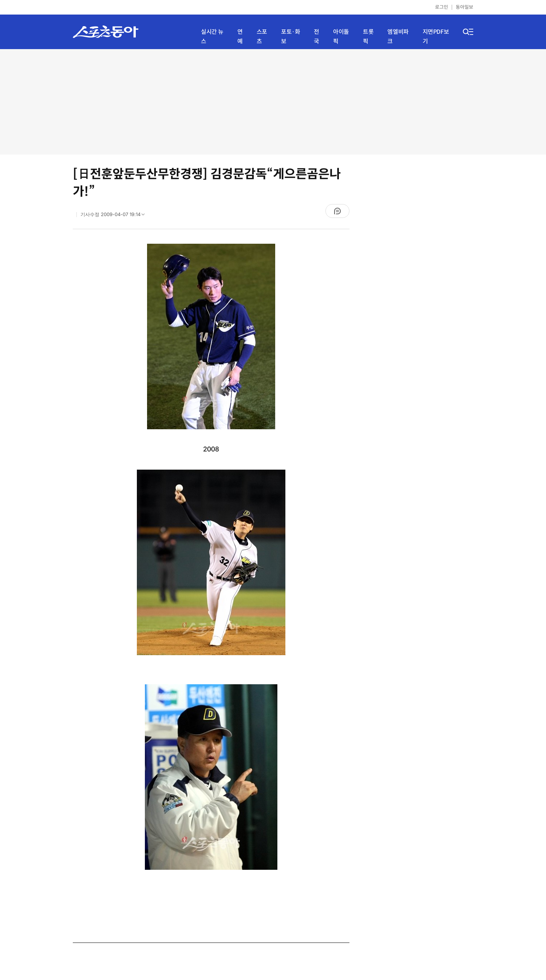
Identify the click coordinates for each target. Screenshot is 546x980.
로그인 (442, 7)
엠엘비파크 (398, 37)
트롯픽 (368, 37)
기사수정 (115, 216)
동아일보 (464, 7)
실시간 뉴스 (212, 37)
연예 (240, 37)
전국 (316, 37)
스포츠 (262, 37)
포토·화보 (290, 37)
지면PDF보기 (436, 37)
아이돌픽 (341, 37)
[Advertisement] (273, 102)
